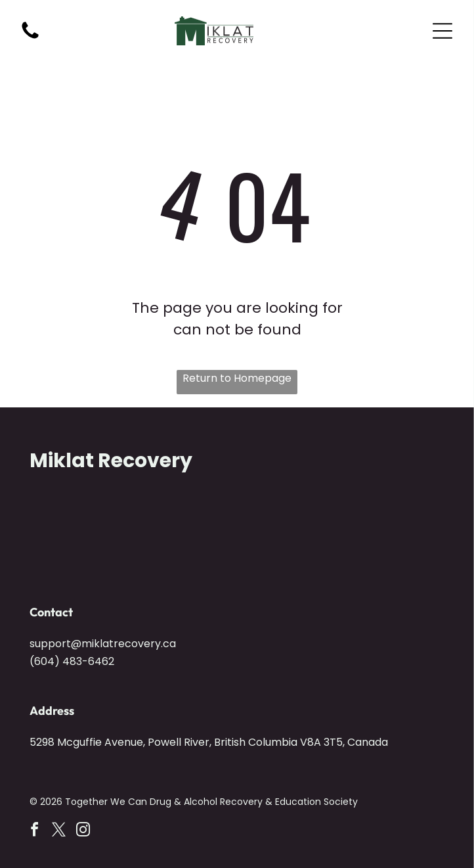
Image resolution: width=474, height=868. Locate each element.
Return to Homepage (237, 378)
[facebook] (35, 832)
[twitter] (59, 832)
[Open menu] (442, 31)
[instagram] (83, 832)
